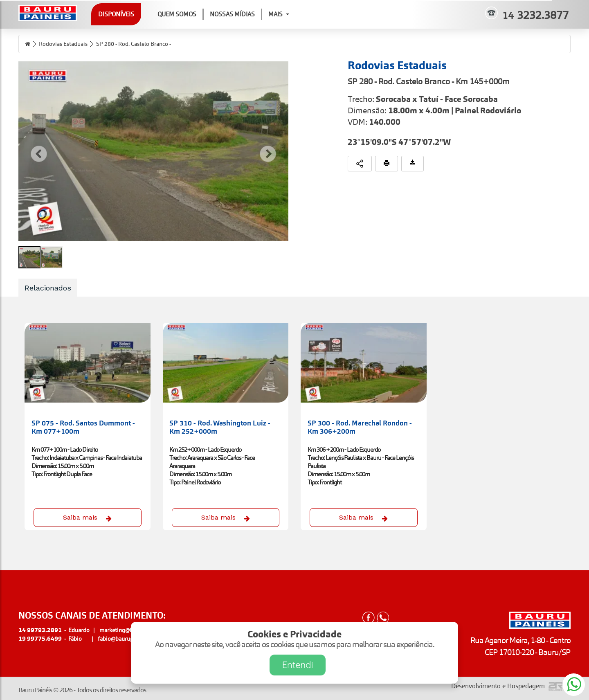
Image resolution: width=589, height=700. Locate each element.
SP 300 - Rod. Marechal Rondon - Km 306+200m (360, 427)
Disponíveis (116, 14)
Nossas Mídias (232, 14)
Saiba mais (87, 518)
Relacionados (48, 288)
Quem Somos (177, 14)
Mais (279, 14)
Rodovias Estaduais (63, 44)
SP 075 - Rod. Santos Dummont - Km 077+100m (83, 427)
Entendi (298, 665)
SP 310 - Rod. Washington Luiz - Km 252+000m (220, 427)
